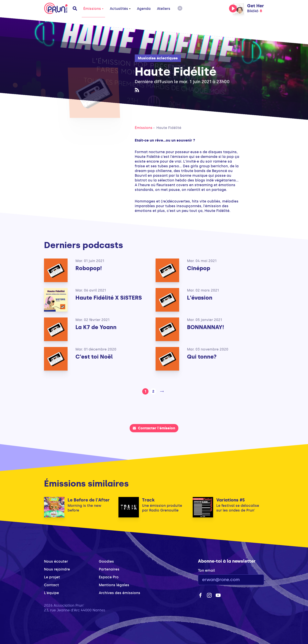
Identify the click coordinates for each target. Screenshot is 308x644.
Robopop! (89, 268)
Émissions (93, 9)
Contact (51, 585)
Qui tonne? (202, 357)
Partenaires (109, 569)
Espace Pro (109, 577)
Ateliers (164, 9)
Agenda (144, 9)
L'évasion (200, 298)
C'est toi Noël (94, 357)
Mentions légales (114, 585)
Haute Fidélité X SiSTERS (109, 298)
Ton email (206, 570)
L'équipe (51, 593)
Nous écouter (56, 561)
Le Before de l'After (89, 500)
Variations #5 (231, 500)
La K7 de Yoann (96, 327)
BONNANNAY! (205, 327)
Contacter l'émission (154, 428)
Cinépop (199, 268)
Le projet (52, 577)
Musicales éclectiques (158, 58)
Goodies (106, 561)
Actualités (120, 9)
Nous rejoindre (57, 569)
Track (148, 500)
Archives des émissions (120, 593)
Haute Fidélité (169, 128)
